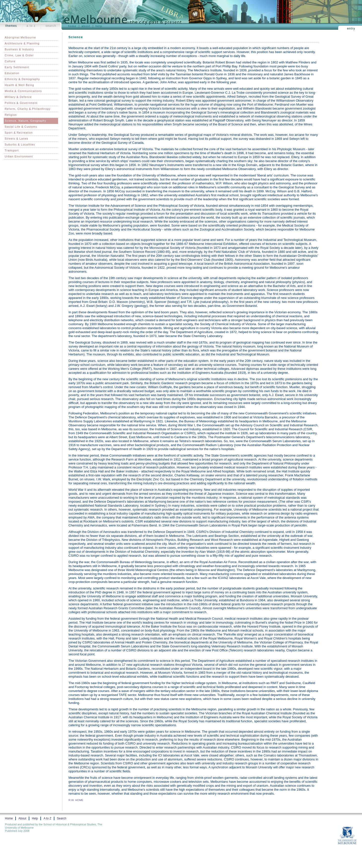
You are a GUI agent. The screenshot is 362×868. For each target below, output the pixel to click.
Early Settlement (17, 67)
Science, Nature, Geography (25, 121)
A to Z (31, 26)
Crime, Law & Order (19, 55)
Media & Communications (23, 91)
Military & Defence (18, 97)
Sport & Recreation (19, 133)
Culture (10, 61)
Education (12, 73)
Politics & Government (21, 103)
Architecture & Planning (22, 43)
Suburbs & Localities (20, 145)
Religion (11, 115)
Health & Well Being (19, 85)
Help (99, 26)
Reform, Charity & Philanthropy (28, 109)
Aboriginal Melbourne (20, 37)
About (86, 26)
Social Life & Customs (21, 127)
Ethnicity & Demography (22, 79)
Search (51, 26)
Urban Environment (19, 156)
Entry (351, 29)
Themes (11, 26)
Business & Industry (19, 49)
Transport (12, 150)
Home (72, 26)
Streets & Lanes (16, 139)
